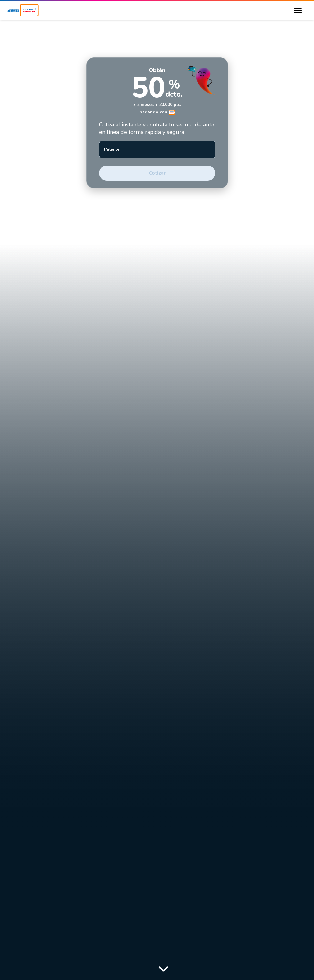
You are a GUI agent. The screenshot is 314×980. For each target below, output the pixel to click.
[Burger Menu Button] (298, 10)
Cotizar (157, 173)
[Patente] (157, 149)
